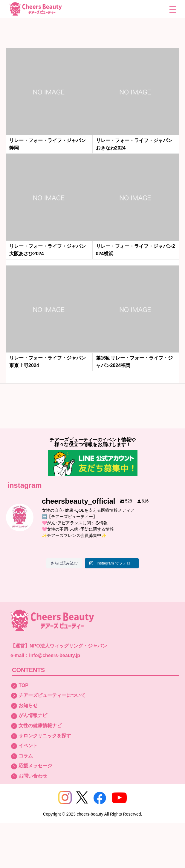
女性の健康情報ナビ (40, 726)
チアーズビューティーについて (52, 695)
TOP (23, 685)
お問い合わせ (33, 776)
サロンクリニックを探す (45, 736)
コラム (26, 756)
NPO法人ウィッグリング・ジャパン (68, 646)
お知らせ (28, 705)
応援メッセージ (35, 766)
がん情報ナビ (33, 715)
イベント (28, 746)
